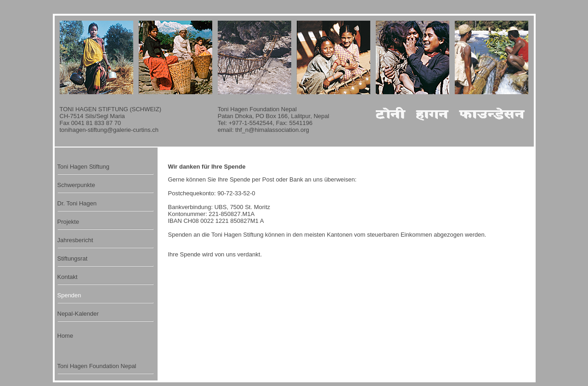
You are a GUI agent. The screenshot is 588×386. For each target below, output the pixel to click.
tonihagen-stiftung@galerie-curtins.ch (109, 130)
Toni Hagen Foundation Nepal (97, 366)
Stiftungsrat (73, 258)
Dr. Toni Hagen (77, 203)
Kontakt (68, 277)
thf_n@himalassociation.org (272, 130)
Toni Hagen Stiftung (83, 167)
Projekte (68, 222)
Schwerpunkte (76, 185)
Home (65, 336)
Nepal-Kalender (78, 314)
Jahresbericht (75, 240)
